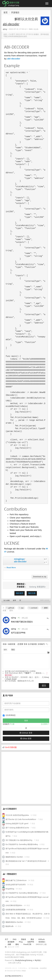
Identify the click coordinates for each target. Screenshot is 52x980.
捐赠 (9, 944)
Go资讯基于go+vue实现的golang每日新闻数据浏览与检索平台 (27, 834)
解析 (45, 608)
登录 (26, 644)
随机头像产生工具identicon (16, 880)
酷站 (17, 944)
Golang (33, 587)
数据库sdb (10, 926)
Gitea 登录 (26, 739)
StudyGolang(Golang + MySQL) (28, 960)
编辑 (5, 650)
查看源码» (41, 587)
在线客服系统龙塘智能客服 (16, 910)
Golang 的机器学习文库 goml (17, 824)
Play (21, 942)
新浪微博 (11, 942)
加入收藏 (7, 600)
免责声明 (31, 942)
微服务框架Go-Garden (14, 857)
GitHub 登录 (26, 733)
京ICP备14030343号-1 (14, 976)
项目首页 (20, 593)
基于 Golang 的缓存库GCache (17, 828)
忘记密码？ (45, 724)
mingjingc (19, 559)
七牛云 (19, 963)
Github (41, 939)
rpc (21, 608)
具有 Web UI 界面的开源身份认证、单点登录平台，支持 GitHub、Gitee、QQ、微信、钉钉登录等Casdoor (28, 916)
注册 (13, 724)
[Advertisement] (26, 778)
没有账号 (41, 644)
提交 (44, 685)
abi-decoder (14, 59)
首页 (6, 13)
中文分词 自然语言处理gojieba (17, 815)
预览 (13, 650)
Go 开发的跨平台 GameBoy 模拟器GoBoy (22, 844)
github (10, 608)
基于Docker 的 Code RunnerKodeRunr (21, 819)
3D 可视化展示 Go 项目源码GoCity (19, 840)
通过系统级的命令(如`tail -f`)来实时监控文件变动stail (26, 861)
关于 (7, 939)
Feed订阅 (27, 944)
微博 (14, 600)
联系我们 (42, 942)
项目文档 (32, 593)
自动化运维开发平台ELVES (16, 885)
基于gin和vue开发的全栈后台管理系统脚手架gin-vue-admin (27, 851)
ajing (5, 29)
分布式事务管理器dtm (14, 905)
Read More (11, 568)
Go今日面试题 (11, 747)
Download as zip (40, 577)
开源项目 (15, 13)
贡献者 (23, 939)
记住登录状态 (9, 715)
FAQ (15, 939)
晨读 (32, 939)
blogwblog (10, 889)
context (33, 608)
